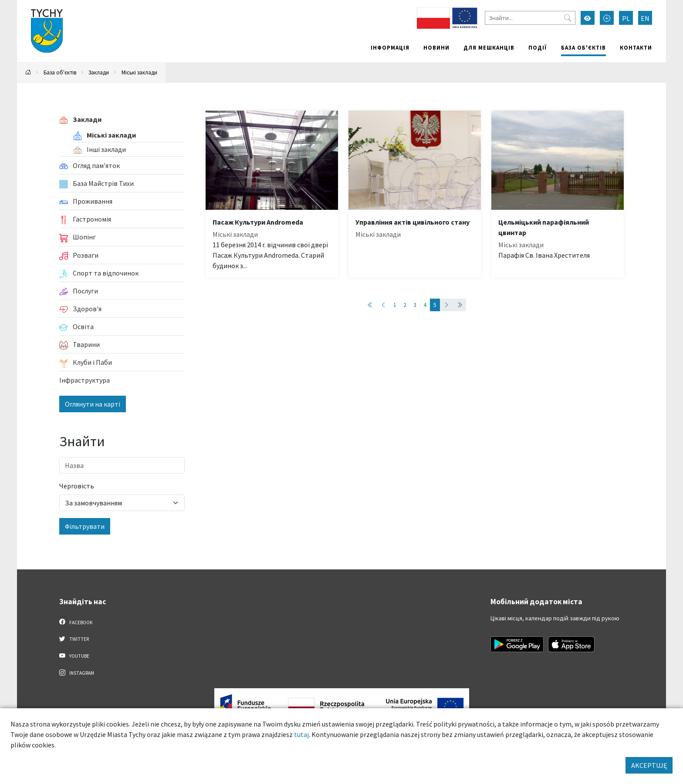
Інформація (390, 47)
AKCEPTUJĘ (649, 765)
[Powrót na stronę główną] (28, 72)
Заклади (99, 72)
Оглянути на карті (93, 404)
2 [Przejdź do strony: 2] (405, 305)
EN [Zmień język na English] (645, 18)
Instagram (77, 673)
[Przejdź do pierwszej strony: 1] (370, 305)
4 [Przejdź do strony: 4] (425, 305)
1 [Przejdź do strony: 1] (395, 305)
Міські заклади (139, 72)
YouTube (74, 656)
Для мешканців (489, 47)
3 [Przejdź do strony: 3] (415, 305)
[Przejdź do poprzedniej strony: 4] (383, 305)
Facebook (76, 622)
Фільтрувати (85, 526)
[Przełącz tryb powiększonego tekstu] (607, 18)
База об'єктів (583, 47)
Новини (436, 47)
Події (538, 47)
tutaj (301, 734)
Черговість (77, 486)
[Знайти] (530, 18)
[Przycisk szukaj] (568, 18)
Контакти (636, 47)
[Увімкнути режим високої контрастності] (588, 18)
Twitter (74, 639)
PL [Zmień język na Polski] (626, 18)
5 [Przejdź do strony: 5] (435, 305)
